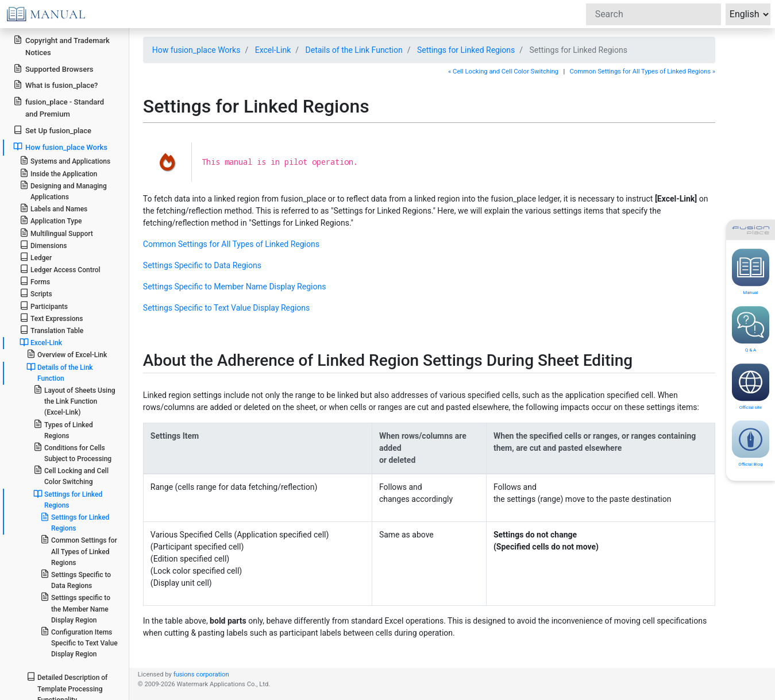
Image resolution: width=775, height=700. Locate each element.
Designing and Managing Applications (63, 191)
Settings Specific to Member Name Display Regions (235, 287)
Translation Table (51, 330)
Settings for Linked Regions (68, 499)
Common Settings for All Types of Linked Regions (79, 550)
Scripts (36, 293)
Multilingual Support (56, 233)
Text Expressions (51, 318)
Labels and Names (53, 208)
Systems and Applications (65, 161)
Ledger (36, 257)
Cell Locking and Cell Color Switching (71, 475)
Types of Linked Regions (63, 430)
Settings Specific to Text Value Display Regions (226, 308)
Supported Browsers (53, 69)
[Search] (653, 14)
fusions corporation (201, 674)
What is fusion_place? (55, 85)
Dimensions (43, 245)
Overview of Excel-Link (67, 354)
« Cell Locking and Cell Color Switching (503, 71)
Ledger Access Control (60, 269)
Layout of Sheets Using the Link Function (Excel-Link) (74, 401)
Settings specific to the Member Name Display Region (75, 608)
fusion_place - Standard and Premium (59, 107)
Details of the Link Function (60, 372)
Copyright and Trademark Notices (61, 46)
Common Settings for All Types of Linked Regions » (643, 71)
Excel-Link (41, 342)
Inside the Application (59, 173)
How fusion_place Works (60, 147)
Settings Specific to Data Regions (76, 579)
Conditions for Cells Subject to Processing (72, 453)
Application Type (51, 220)
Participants (44, 306)
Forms (35, 281)
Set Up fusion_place (52, 130)
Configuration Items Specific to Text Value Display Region (79, 642)
